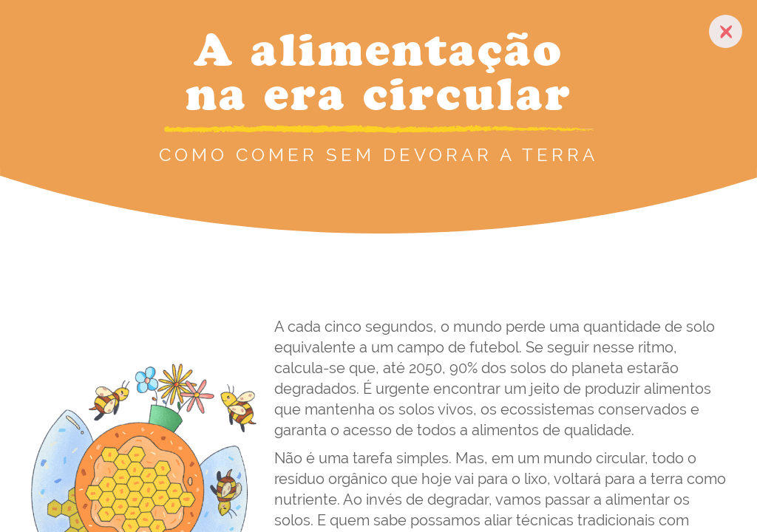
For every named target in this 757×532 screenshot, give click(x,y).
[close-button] (726, 31)
